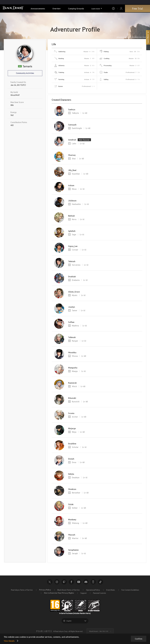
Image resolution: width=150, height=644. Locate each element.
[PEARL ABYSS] (44, 631)
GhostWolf (15, 95)
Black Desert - (99, 631)
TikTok (100, 582)
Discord (86, 582)
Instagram (57, 582)
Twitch (64, 582)
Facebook (71, 582)
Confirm (139, 639)
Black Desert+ (93, 582)
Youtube (79, 582)
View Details (9, 641)
